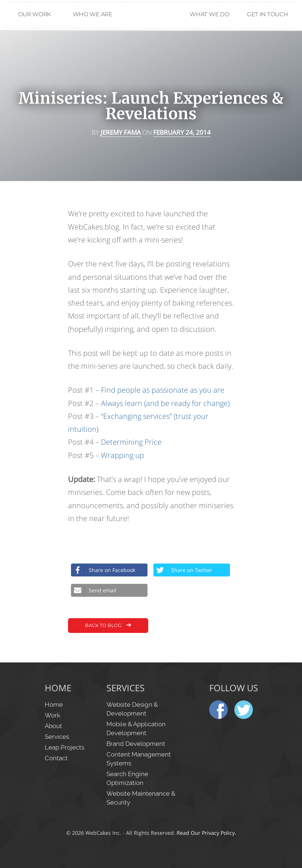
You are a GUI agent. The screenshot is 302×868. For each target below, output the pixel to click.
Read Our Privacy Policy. (206, 833)
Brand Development (136, 744)
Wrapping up (123, 455)
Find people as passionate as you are (163, 390)
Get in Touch (267, 14)
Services (57, 737)
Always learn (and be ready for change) (165, 403)
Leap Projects (65, 747)
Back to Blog (109, 626)
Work (52, 715)
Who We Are (93, 14)
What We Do (209, 14)
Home (151, 37)
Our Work (35, 14)
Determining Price (131, 442)
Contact (56, 758)
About (53, 726)
